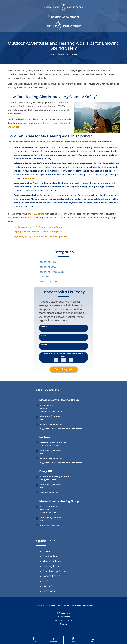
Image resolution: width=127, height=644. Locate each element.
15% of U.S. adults (36, 214)
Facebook (49, 591)
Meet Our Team (52, 561)
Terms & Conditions (63, 620)
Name (44, 327)
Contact (47, 586)
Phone (44, 345)
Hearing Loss (48, 267)
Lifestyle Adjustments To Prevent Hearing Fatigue (38, 227)
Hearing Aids (48, 262)
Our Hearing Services (55, 571)
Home (46, 551)
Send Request (63, 369)
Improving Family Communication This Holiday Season (41, 237)
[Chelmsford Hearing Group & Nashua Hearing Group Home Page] (63, 7)
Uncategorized (49, 282)
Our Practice (50, 556)
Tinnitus (45, 277)
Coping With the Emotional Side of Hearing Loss (38, 232)
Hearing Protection (52, 272)
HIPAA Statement (64, 613)
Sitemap (64, 624)
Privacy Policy (64, 617)
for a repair (30, 178)
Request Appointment (63, 17)
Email (44, 336)
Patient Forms (51, 576)
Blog (45, 581)
